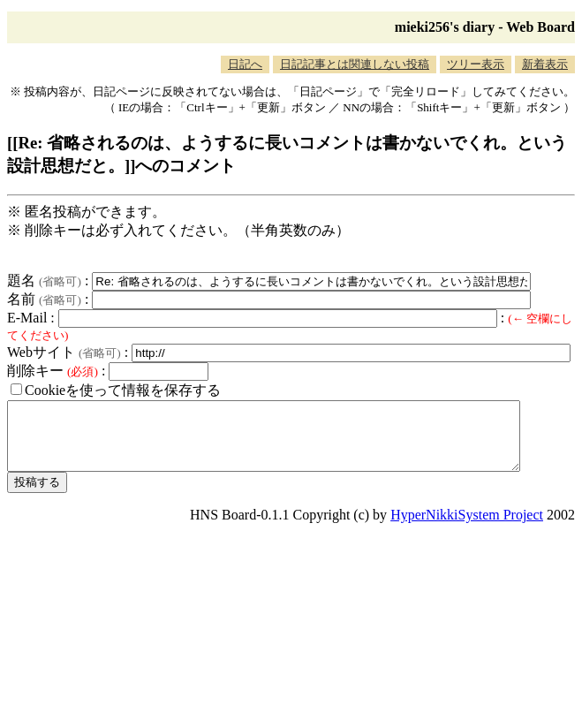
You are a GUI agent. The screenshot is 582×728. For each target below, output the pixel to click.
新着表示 (545, 64)
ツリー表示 (476, 64)
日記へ (245, 64)
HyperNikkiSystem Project (467, 528)
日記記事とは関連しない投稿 (355, 64)
